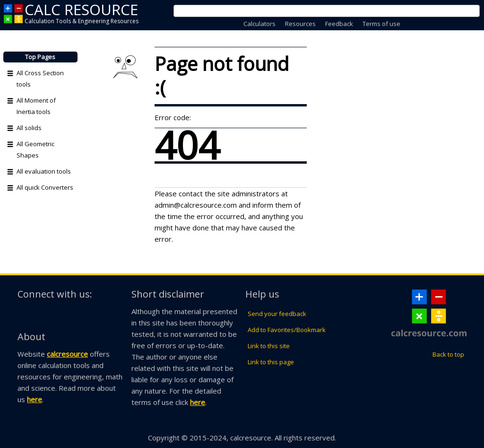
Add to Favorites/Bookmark (287, 330)
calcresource (67, 354)
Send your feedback (277, 314)
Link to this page (271, 362)
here (35, 399)
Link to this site (269, 346)
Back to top (448, 354)
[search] (315, 11)
